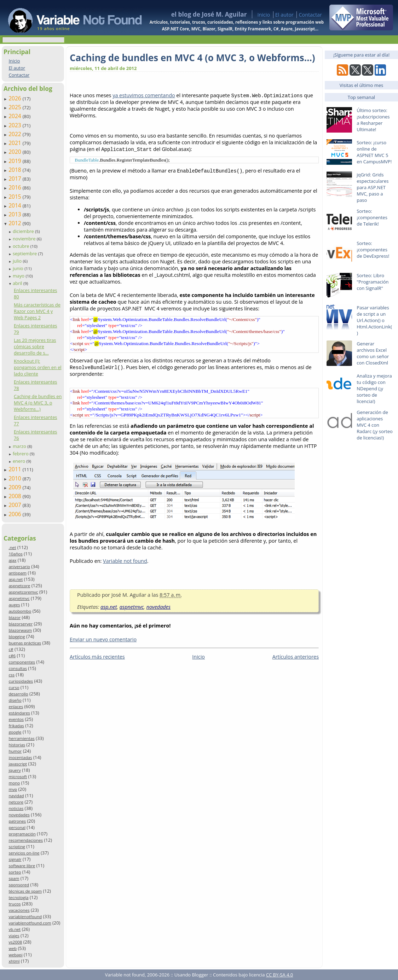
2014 (16, 205)
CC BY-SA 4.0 (279, 975)
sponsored (19, 885)
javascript (18, 764)
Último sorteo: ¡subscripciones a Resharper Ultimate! (373, 120)
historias (17, 745)
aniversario (19, 567)
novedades (19, 815)
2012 (16, 223)
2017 (16, 179)
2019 (16, 161)
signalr (15, 859)
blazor (15, 617)
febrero (21, 454)
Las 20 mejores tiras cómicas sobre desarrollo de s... (35, 346)
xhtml (14, 961)
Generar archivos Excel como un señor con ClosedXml (373, 353)
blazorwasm (20, 630)
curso (14, 687)
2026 (16, 98)
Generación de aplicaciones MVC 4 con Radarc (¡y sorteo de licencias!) (375, 425)
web (13, 948)
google (15, 732)
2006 (16, 514)
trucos (15, 904)
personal (17, 827)
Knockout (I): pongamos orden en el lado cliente (38, 367)
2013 (16, 214)
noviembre (25, 239)
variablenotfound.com (30, 923)
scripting (17, 847)
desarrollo (18, 694)
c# (11, 649)
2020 (16, 152)
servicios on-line (24, 853)
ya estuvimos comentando (144, 95)
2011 (16, 469)
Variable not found (125, 562)
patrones (17, 821)
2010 (16, 478)
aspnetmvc (19, 598)
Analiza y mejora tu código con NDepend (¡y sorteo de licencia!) (374, 389)
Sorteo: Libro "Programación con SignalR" (373, 282)
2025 (16, 107)
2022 (16, 134)
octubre (22, 246)
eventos (16, 719)
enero (20, 461)
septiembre (25, 253)
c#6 (12, 656)
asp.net (16, 579)
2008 (16, 496)
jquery (15, 770)
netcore (16, 802)
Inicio (264, 15)
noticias (16, 808)
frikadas (16, 726)
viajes (14, 936)
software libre (22, 866)
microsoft (18, 777)
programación (22, 834)
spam (14, 878)
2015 (16, 197)
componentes (22, 662)
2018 (16, 170)
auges (14, 605)
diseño (15, 700)
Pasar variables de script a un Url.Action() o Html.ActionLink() (374, 320)
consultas (18, 668)
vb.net (15, 929)
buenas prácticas (25, 643)
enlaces (16, 707)
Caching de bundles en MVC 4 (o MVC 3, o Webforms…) (38, 403)
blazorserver (21, 624)
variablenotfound (25, 917)
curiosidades (21, 681)
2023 (16, 125)
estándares (19, 713)
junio (19, 268)
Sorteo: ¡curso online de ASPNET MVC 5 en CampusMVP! (374, 152)
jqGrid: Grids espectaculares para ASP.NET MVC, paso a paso (373, 187)
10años (16, 554)
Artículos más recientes (97, 658)
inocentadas (20, 757)
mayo (19, 276)
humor (15, 751)
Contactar (310, 15)
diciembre (24, 231)
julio (18, 261)
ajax (12, 560)
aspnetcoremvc (23, 592)
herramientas (21, 738)
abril (18, 283)
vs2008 (15, 942)
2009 (16, 487)
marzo (20, 446)
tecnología (18, 897)
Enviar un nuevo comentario (103, 641)
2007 (16, 505)
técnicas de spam (25, 891)
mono (14, 783)
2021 (16, 143)
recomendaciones (26, 840)
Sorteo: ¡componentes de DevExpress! (373, 250)
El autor (284, 15)
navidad (16, 796)
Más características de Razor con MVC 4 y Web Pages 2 (37, 311)
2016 (16, 187)
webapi (15, 955)
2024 (16, 116)
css (11, 675)
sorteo (15, 872)
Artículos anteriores (296, 658)
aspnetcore (19, 586)
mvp (13, 789)
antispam (18, 573)
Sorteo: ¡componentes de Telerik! (372, 217)
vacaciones (19, 910)
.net (12, 547)
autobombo (20, 611)
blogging (17, 637)
